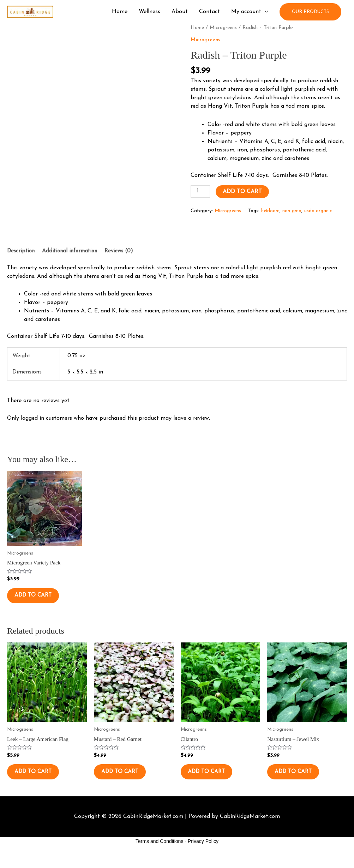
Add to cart (243, 192)
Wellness (149, 12)
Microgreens (224, 28)
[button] (310, 12)
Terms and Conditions (159, 854)
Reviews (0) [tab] (125, 252)
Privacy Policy (203, 854)
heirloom (272, 211)
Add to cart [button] (39, 599)
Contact (209, 12)
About (180, 12)
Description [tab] (22, 252)
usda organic (320, 211)
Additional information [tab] (73, 252)
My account (246, 12)
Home (120, 12)
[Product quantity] (201, 192)
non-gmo (294, 211)
